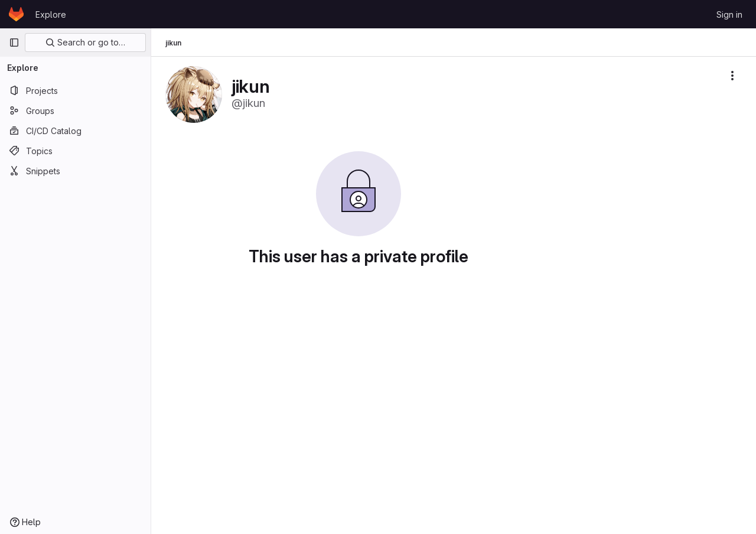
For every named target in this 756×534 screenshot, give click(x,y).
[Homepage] (16, 14)
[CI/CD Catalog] (75, 131)
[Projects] (75, 90)
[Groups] (75, 110)
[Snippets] (75, 171)
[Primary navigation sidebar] (14, 43)
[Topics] (75, 151)
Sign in (729, 14)
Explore (51, 14)
